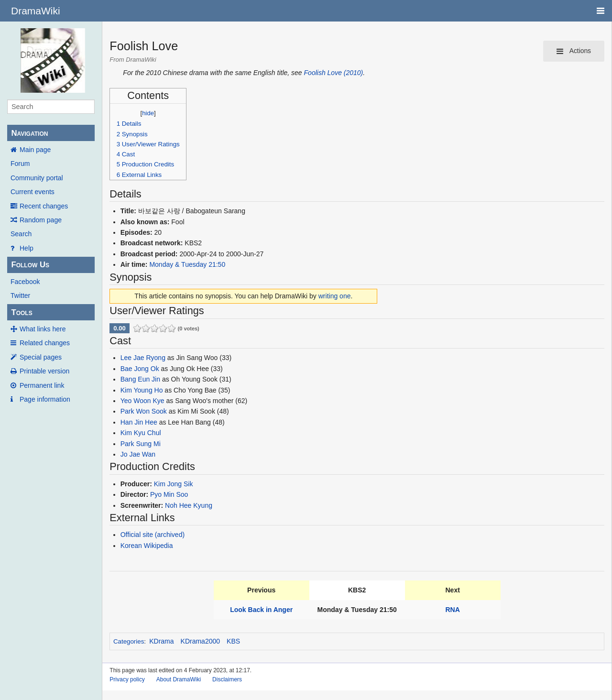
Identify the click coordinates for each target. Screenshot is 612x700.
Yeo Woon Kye (142, 401)
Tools (22, 312)
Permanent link (42, 385)
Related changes (45, 343)
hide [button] (148, 113)
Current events (33, 192)
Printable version (44, 371)
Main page (35, 150)
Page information (45, 399)
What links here (43, 329)
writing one (335, 296)
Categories (129, 641)
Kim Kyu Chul (141, 433)
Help (27, 248)
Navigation (29, 133)
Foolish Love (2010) (334, 73)
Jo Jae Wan (138, 454)
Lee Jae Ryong (143, 358)
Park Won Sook (144, 411)
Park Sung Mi (141, 444)
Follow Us (30, 265)
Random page (41, 220)
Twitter (20, 295)
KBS (233, 641)
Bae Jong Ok (140, 369)
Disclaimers (227, 679)
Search (21, 234)
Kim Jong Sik (174, 484)
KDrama (161, 641)
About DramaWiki (179, 679)
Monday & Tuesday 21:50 (187, 264)
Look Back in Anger (261, 610)
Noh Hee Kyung (189, 505)
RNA (453, 610)
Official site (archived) (153, 535)
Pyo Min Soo (169, 494)
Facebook (25, 282)
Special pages (41, 357)
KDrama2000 (201, 641)
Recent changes (44, 206)
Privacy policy (127, 679)
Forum (20, 164)
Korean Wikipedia (147, 546)
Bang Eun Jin (140, 379)
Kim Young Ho (142, 390)
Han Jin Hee (139, 422)
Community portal (37, 178)
